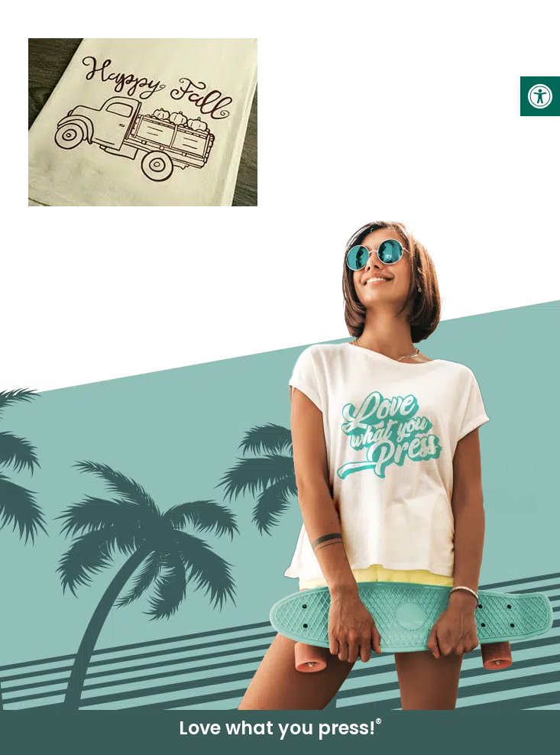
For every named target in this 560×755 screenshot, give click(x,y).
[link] (540, 96)
